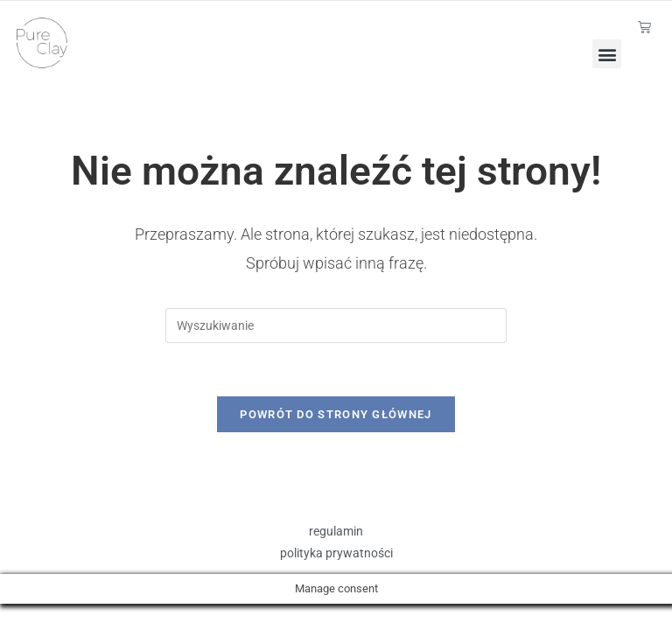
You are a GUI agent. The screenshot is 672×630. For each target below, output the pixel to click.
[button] (607, 54)
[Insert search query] (336, 325)
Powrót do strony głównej (336, 414)
